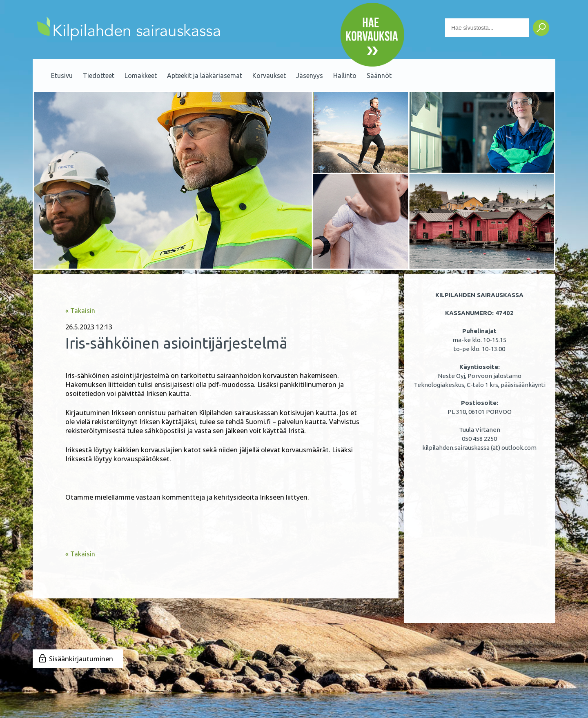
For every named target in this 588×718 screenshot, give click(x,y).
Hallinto (345, 76)
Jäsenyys (310, 76)
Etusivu (62, 76)
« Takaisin (80, 311)
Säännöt (379, 76)
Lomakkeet (141, 76)
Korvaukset (269, 76)
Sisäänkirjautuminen (81, 659)
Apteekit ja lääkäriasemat (205, 76)
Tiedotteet (99, 76)
